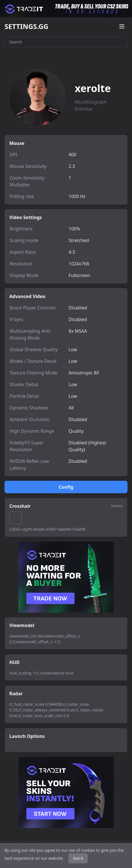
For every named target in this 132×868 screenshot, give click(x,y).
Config (66, 487)
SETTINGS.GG (26, 26)
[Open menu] (122, 26)
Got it (78, 858)
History (117, 506)
